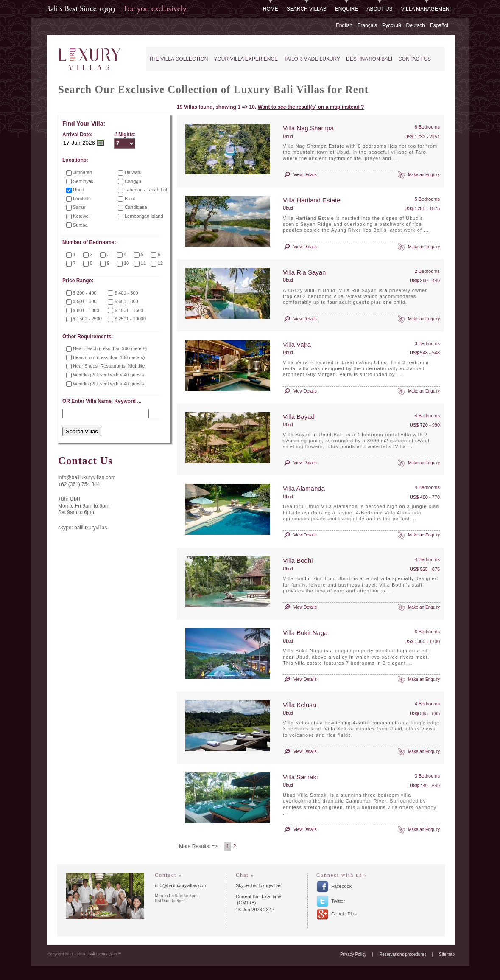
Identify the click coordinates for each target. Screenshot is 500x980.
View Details (305, 175)
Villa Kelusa (299, 705)
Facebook (341, 886)
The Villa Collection (178, 59)
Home (271, 9)
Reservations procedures (403, 954)
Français (367, 25)
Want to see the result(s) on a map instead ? (311, 107)
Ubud (288, 136)
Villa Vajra (297, 344)
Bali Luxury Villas (91, 60)
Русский (392, 25)
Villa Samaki (300, 777)
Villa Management (427, 9)
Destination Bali (369, 59)
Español (439, 25)
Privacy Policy (353, 954)
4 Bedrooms (427, 416)
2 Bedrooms (427, 271)
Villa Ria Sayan (304, 272)
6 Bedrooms (427, 632)
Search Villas (307, 9)
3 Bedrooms (427, 343)
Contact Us (415, 59)
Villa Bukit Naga (305, 633)
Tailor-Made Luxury (312, 59)
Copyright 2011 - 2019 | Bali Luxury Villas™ (84, 954)
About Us (380, 9)
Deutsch (416, 25)
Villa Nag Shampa (308, 128)
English (344, 25)
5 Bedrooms (427, 199)
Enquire (347, 9)
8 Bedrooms (427, 127)
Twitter (338, 901)
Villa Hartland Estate (312, 200)
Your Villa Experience (246, 59)
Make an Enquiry (424, 175)
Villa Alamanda (304, 488)
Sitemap (447, 954)
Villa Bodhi (298, 560)
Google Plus (344, 914)
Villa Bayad (299, 417)
